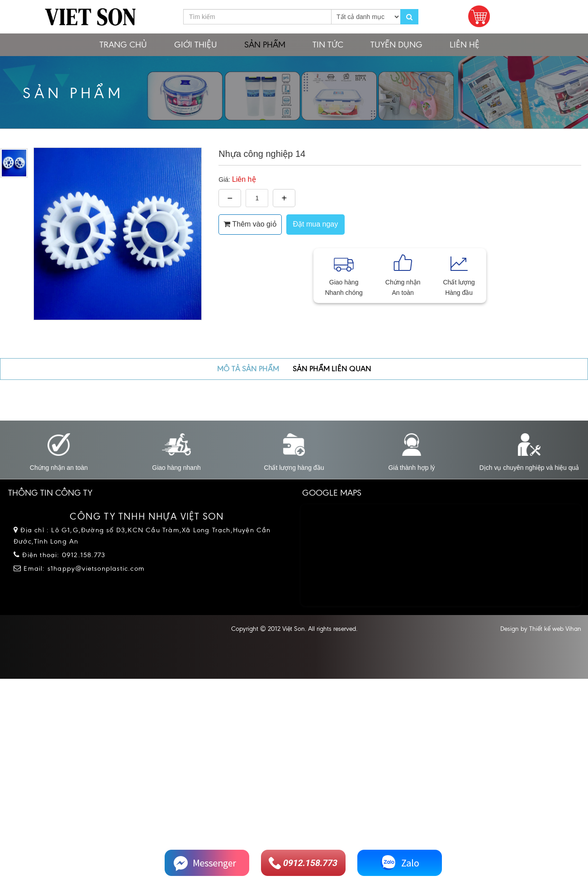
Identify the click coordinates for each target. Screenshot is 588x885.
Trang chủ (123, 45)
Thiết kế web (546, 629)
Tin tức (328, 45)
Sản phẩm (265, 45)
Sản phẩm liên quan (332, 369)
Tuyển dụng (396, 45)
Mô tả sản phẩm (248, 369)
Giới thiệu (196, 45)
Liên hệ (465, 45)
